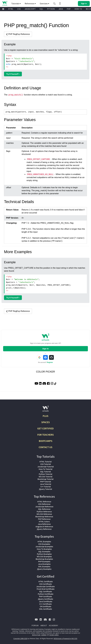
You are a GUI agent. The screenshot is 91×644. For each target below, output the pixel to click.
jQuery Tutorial (45, 489)
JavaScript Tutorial (46, 467)
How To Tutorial (45, 469)
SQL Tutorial (45, 472)
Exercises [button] (45, 3)
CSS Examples (44, 544)
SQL (41, 9)
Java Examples (44, 564)
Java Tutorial (45, 484)
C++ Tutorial (46, 487)
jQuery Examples (44, 569)
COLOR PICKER (45, 372)
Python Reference (44, 512)
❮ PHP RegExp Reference (18, 34)
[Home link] (5, 3)
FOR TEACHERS (45, 435)
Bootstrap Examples (44, 559)
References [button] (30, 3)
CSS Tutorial (46, 464)
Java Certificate (46, 601)
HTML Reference (44, 502)
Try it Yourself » (13, 74)
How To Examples (44, 549)
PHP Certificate (45, 596)
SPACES (45, 422)
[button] (54, 3)
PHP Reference (44, 519)
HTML (11, 9)
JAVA (61, 9)
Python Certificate (46, 594)
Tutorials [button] (16, 3)
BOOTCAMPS (46, 441)
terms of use (36, 635)
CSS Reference (44, 504)
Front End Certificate (46, 589)
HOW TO (78, 9)
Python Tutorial (45, 474)
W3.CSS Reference (44, 514)
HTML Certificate (46, 581)
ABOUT (44, 625)
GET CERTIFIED (45, 428)
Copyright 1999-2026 (20, 639)
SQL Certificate (46, 591)
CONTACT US (45, 447)
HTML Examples (44, 541)
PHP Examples (44, 561)
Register (50, 362)
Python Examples (44, 554)
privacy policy (54, 635)
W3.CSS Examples (44, 556)
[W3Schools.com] (45, 410)
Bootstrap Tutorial (45, 479)
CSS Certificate (45, 584)
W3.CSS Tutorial (45, 477)
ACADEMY (53, 625)
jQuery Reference (44, 529)
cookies (44, 635)
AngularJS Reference (44, 526)
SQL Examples (44, 551)
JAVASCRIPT (30, 9)
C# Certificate (45, 606)
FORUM (35, 625)
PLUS (45, 416)
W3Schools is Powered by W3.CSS (65, 639)
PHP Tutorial (46, 482)
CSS (19, 9)
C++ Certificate (45, 604)
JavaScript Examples (44, 546)
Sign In (45, 349)
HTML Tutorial (45, 462)
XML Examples (44, 566)
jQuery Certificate (46, 599)
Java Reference (44, 524)
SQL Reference (44, 509)
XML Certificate (45, 609)
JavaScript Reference (44, 507)
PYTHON (51, 9)
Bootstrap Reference (44, 516)
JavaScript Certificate (45, 586)
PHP (69, 9)
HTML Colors (44, 521)
